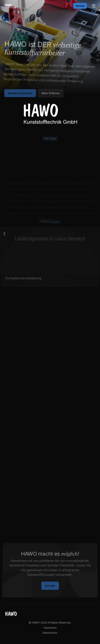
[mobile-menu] (93, 6)
